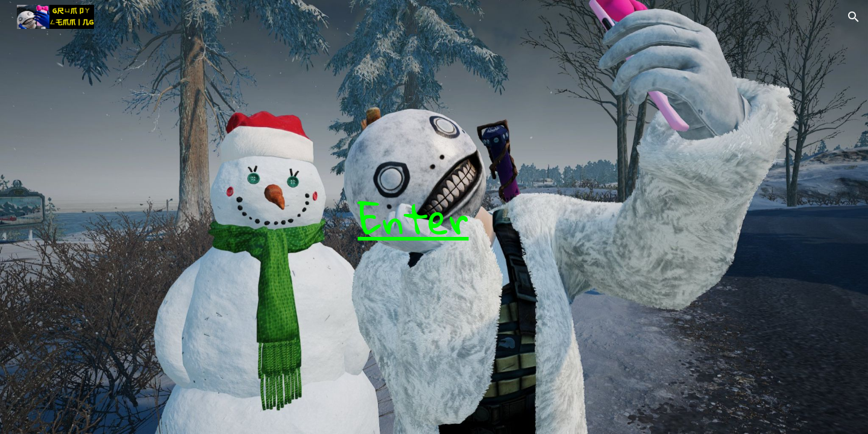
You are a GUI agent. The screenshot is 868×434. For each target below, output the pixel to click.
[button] (854, 17)
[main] (404, 217)
